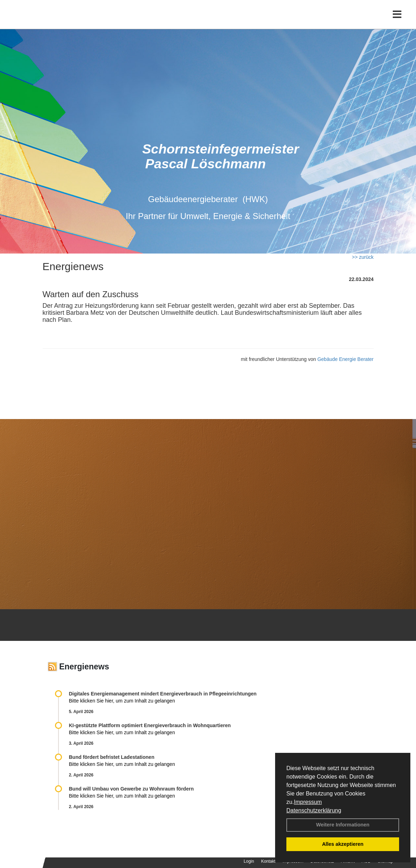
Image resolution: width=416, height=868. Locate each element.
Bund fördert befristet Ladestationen (112, 757)
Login (249, 861)
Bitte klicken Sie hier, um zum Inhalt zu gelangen (122, 701)
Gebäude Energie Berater (346, 359)
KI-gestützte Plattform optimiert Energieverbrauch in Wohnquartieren (150, 725)
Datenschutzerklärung (314, 810)
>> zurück (363, 257)
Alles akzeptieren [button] (343, 844)
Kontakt (268, 861)
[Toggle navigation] (397, 20)
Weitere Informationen (343, 825)
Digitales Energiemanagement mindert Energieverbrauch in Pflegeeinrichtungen (163, 694)
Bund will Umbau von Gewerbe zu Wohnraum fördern (131, 789)
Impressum (308, 802)
